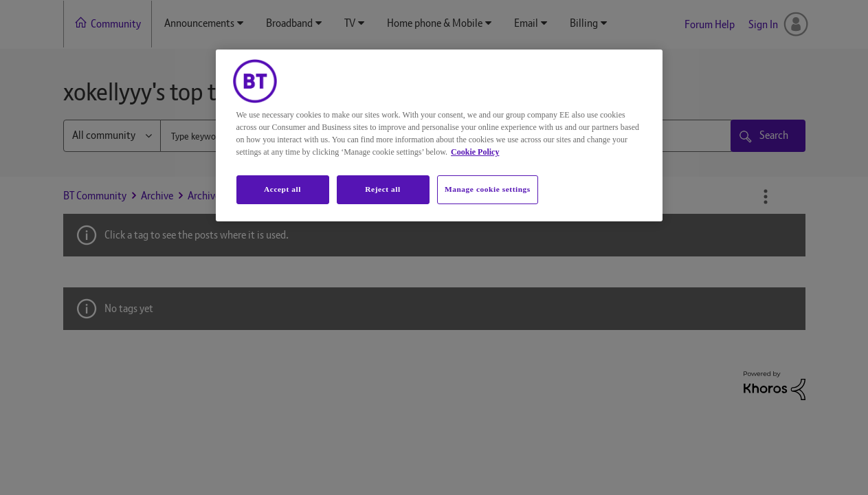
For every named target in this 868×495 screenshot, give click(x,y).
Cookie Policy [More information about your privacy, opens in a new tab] (475, 152)
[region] (439, 135)
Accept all (282, 189)
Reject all (382, 189)
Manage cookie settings (488, 189)
